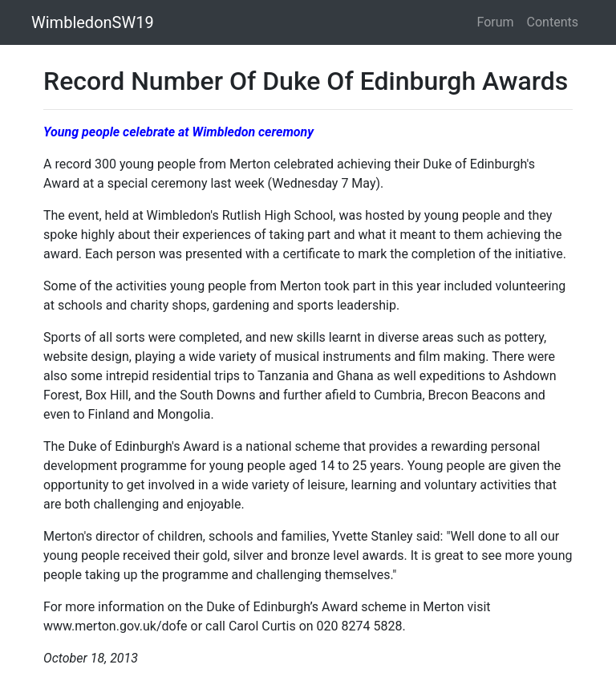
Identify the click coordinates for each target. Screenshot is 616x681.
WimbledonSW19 (93, 22)
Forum (496, 22)
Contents (553, 22)
